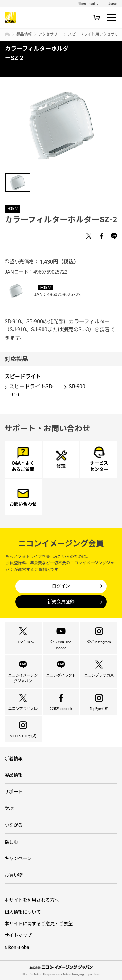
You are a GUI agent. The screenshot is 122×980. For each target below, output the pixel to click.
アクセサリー (50, 34)
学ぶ (9, 809)
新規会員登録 (61, 602)
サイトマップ (18, 935)
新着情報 (14, 759)
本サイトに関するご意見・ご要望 (39, 924)
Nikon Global (17, 947)
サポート (14, 792)
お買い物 (14, 875)
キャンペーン (18, 858)
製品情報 (24, 34)
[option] (61, 126)
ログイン (61, 586)
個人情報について (23, 912)
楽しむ (11, 842)
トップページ (7, 34)
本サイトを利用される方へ (32, 900)
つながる (14, 825)
